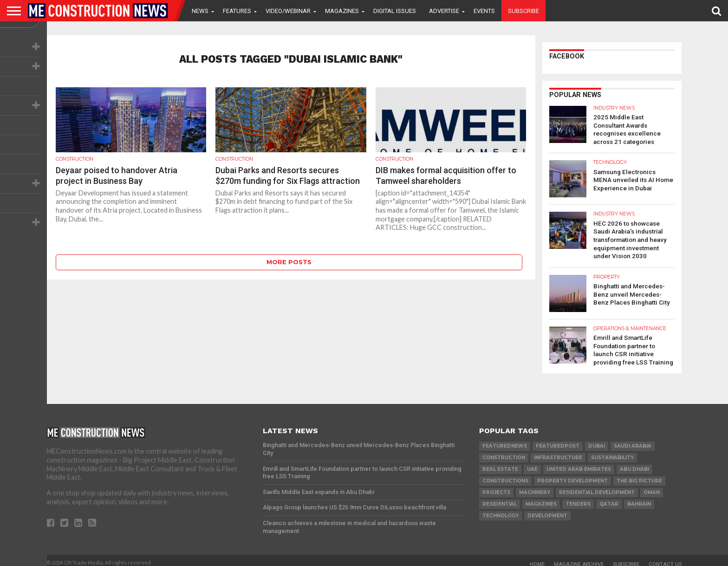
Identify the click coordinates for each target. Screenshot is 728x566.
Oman (652, 487)
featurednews (505, 440)
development (547, 510)
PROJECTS (496, 487)
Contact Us (665, 559)
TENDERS (578, 498)
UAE (532, 464)
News (200, 11)
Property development (572, 475)
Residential (500, 498)
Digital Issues (395, 11)
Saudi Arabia (633, 440)
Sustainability (612, 452)
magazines (541, 498)
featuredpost (558, 440)
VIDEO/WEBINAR (288, 11)
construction (504, 452)
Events (484, 11)
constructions (505, 475)
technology (500, 510)
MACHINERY (535, 487)
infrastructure (558, 452)
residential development (597, 487)
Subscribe (523, 11)
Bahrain (639, 498)
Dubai (597, 440)
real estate (500, 464)
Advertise (444, 11)
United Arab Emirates (579, 464)
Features (237, 11)
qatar (609, 498)
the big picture (639, 475)
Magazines (342, 11)
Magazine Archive (579, 559)
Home (537, 559)
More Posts (289, 262)
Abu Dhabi (634, 464)
